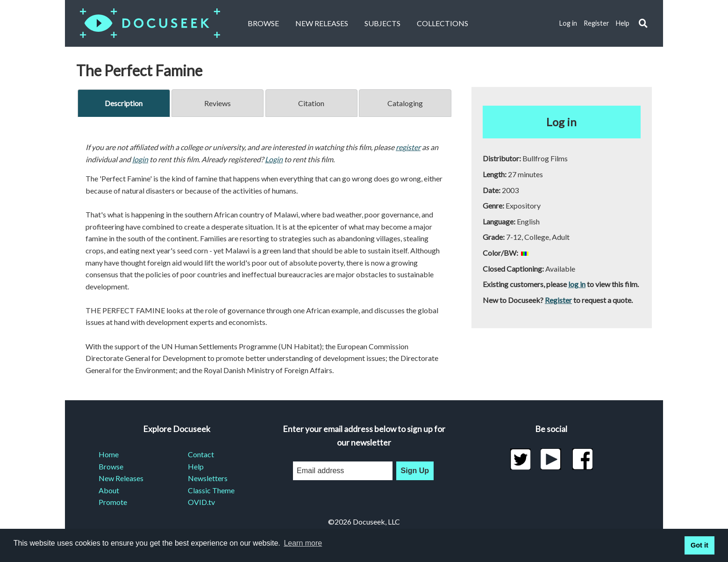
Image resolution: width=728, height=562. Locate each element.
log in (577, 284)
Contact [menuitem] (201, 454)
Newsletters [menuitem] (208, 478)
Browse (263, 23)
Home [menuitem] (109, 454)
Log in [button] (561, 122)
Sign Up (415, 471)
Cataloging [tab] (405, 103)
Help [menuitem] (196, 466)
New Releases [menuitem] (121, 478)
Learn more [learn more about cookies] (303, 543)
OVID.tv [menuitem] (201, 502)
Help (623, 23)
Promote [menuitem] (113, 502)
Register (596, 23)
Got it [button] (699, 545)
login (140, 159)
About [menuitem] (109, 490)
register (408, 147)
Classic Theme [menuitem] (211, 490)
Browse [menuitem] (111, 466)
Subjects (382, 23)
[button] (643, 24)
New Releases (322, 23)
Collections (443, 23)
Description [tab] (124, 103)
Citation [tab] (311, 103)
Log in (568, 23)
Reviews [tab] (218, 103)
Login (274, 159)
